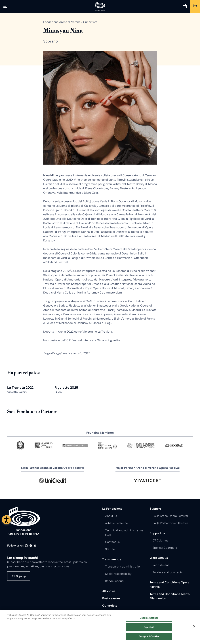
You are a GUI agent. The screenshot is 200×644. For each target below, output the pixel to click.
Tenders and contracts (168, 572)
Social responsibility (118, 574)
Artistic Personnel (117, 523)
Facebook (31, 546)
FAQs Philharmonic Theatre (170, 523)
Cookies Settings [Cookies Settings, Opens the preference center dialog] (149, 620)
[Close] (194, 629)
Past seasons (111, 598)
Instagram (26, 546)
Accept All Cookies (149, 639)
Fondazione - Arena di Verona (24, 521)
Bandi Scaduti (114, 581)
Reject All (149, 630)
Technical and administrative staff (124, 533)
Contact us (112, 542)
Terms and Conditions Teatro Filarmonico (170, 596)
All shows (109, 591)
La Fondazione (112, 509)
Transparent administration (123, 567)
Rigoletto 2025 (66, 388)
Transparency (112, 559)
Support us (157, 533)
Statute (110, 549)
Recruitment (161, 565)
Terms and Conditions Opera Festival (170, 585)
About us (111, 516)
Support (155, 509)
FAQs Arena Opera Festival (170, 516)
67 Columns (160, 540)
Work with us (159, 558)
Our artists (110, 606)
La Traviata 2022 (20, 388)
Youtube (35, 546)
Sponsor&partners (165, 548)
